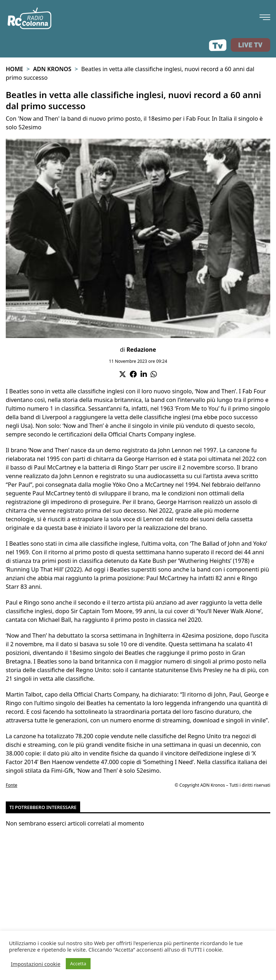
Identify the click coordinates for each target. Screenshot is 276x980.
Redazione (141, 350)
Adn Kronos (52, 69)
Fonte (11, 785)
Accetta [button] (78, 963)
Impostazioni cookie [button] (36, 964)
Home (14, 69)
